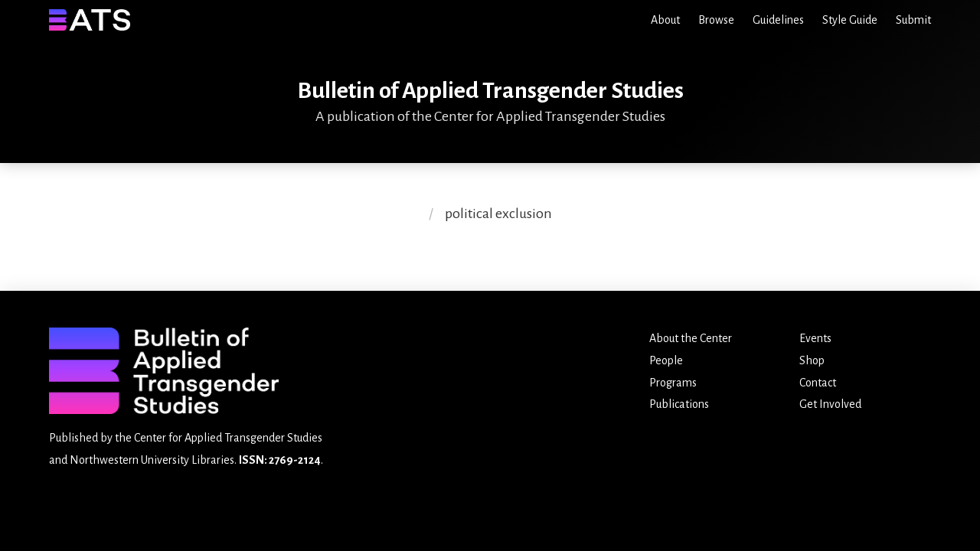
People (666, 360)
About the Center (691, 338)
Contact (818, 383)
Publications (679, 404)
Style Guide (850, 20)
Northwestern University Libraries (152, 460)
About (665, 20)
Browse (716, 20)
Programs (673, 383)
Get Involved (830, 404)
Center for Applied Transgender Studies (228, 438)
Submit (913, 20)
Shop (812, 360)
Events (815, 338)
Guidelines (778, 20)
